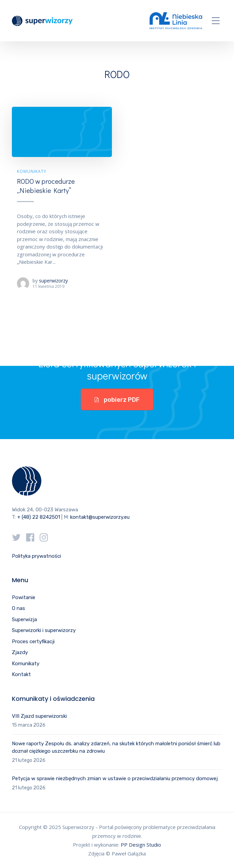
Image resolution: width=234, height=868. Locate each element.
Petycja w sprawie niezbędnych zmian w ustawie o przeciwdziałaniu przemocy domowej (115, 778)
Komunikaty (32, 171)
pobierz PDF (117, 400)
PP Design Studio (141, 845)
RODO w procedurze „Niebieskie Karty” (46, 186)
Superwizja (24, 619)
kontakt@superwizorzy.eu (100, 517)
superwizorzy (53, 281)
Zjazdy (20, 652)
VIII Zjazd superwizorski (39, 716)
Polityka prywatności (36, 556)
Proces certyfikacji (33, 642)
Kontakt (21, 674)
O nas (18, 608)
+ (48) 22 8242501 (39, 517)
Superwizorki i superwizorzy (44, 630)
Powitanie (24, 597)
